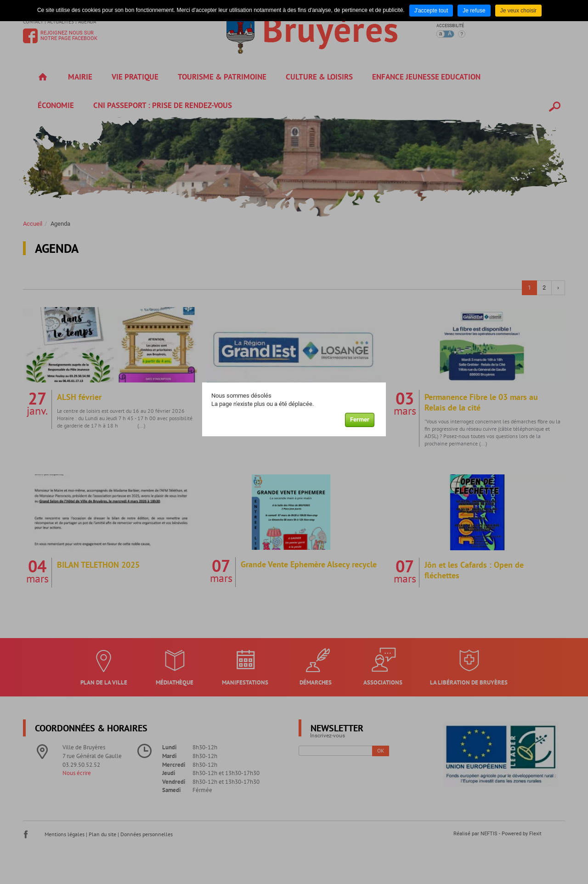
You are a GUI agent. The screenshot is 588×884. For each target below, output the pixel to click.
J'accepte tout (431, 11)
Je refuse (474, 11)
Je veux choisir (518, 11)
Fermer (360, 419)
